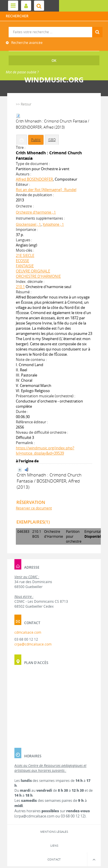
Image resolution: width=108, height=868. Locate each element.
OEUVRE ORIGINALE (33, 271)
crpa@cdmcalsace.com (33, 644)
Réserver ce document (34, 508)
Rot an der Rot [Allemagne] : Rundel (46, 190)
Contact (54, 859)
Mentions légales (54, 832)
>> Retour (24, 104)
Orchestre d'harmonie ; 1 (36, 212)
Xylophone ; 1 (53, 224)
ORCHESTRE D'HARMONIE (38, 276)
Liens (54, 845)
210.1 (20, 287)
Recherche (54, 27)
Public (36, 140)
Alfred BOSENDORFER (34, 179)
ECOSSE (22, 261)
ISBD (52, 140)
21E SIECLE (25, 255)
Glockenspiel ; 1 (28, 224)
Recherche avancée (26, 43)
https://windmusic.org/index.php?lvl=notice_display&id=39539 (45, 450)
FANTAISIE (25, 266)
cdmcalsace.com (28, 632)
